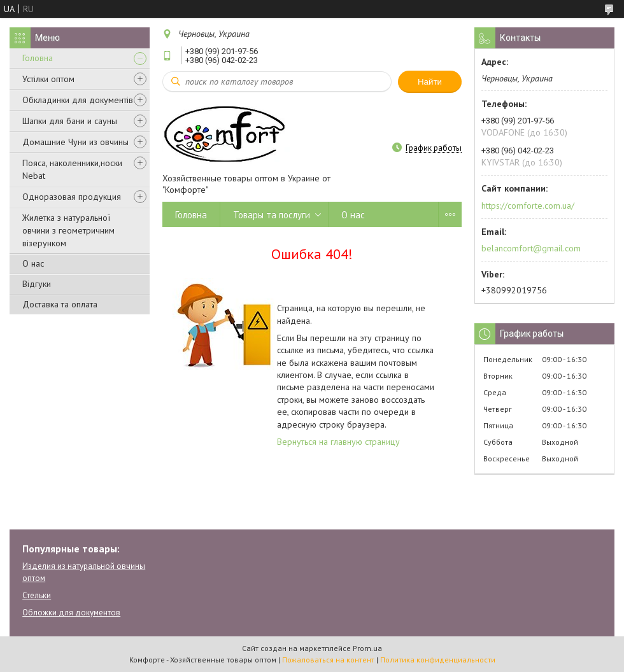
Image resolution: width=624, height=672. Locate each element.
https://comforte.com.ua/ (528, 206)
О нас (33, 263)
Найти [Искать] (430, 82)
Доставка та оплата (60, 304)
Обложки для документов (71, 612)
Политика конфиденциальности (438, 660)
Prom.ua (367, 648)
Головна (38, 58)
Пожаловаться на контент (328, 660)
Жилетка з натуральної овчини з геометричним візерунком (68, 230)
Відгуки (37, 284)
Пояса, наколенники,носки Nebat (72, 169)
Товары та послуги (272, 215)
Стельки (37, 595)
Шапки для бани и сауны (70, 121)
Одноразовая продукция (72, 197)
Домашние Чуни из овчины (75, 142)
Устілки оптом (48, 79)
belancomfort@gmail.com (531, 248)
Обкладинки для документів (78, 100)
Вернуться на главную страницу (338, 442)
